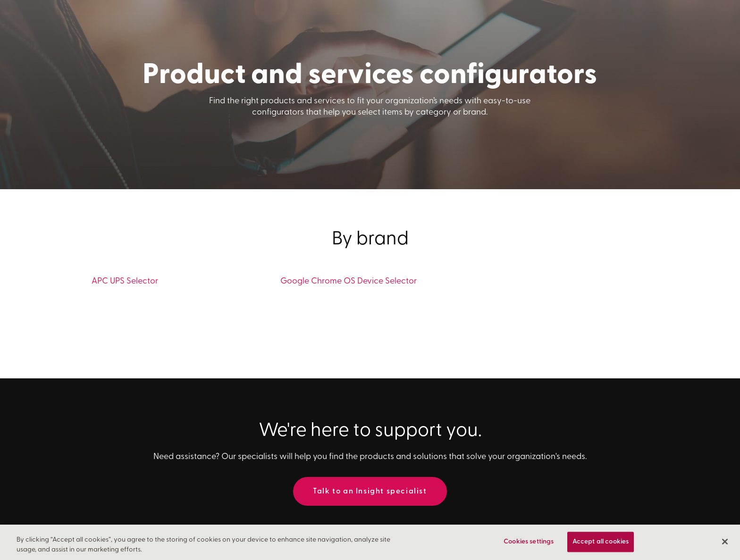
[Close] (725, 543)
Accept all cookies (601, 543)
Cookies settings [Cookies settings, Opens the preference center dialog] (529, 543)
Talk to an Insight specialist (370, 492)
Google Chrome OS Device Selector (349, 281)
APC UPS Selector (125, 281)
